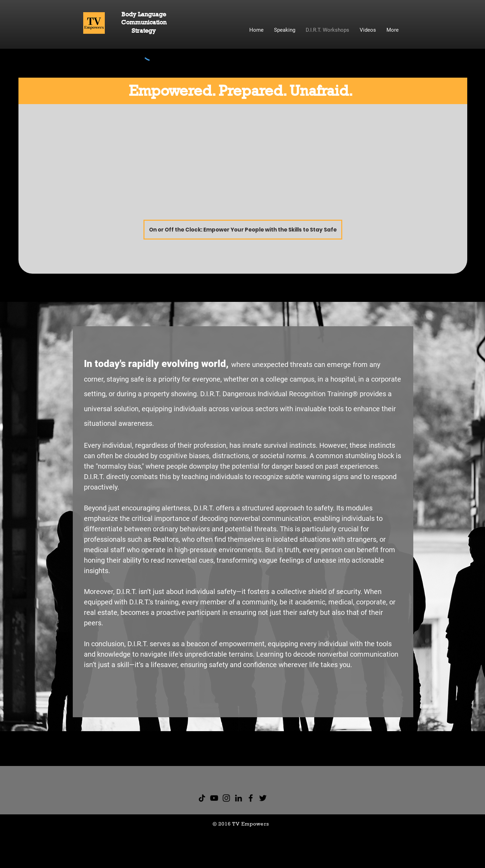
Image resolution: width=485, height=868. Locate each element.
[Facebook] (251, 798)
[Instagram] (226, 798)
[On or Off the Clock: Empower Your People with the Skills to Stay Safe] (243, 230)
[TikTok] (202, 798)
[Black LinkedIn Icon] (238, 798)
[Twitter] (263, 798)
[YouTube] (214, 798)
